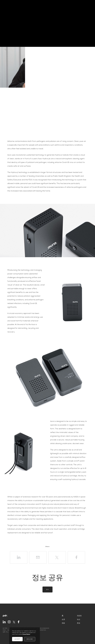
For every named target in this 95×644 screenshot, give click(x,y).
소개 (63, 619)
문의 (47, 589)
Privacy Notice (26, 634)
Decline (30, 639)
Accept (17, 639)
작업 (63, 623)
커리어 (79, 616)
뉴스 (79, 619)
